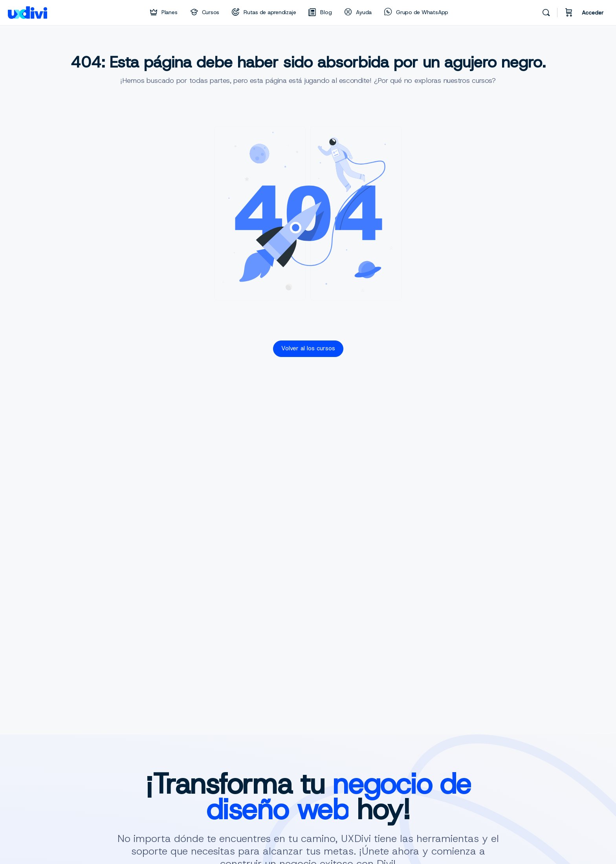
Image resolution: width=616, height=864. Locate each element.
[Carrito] (569, 13)
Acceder (593, 13)
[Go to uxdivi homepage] (27, 12)
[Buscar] (546, 13)
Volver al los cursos (308, 348)
